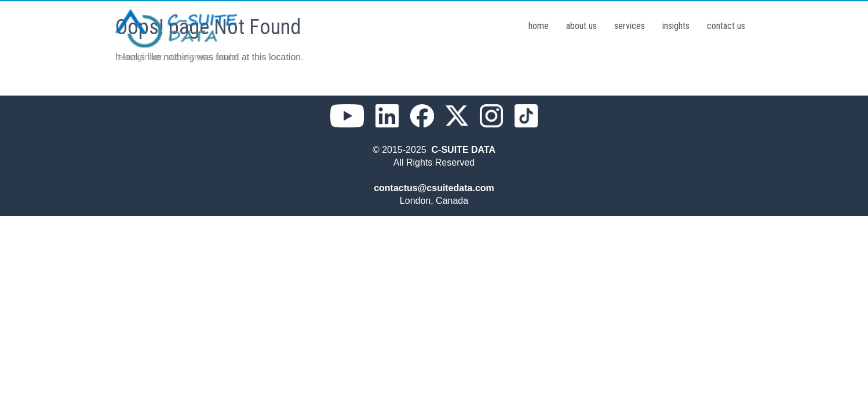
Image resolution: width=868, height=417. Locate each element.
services (630, 26)
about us (581, 26)
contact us (726, 26)
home (539, 26)
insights (676, 26)
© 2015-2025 (402, 150)
